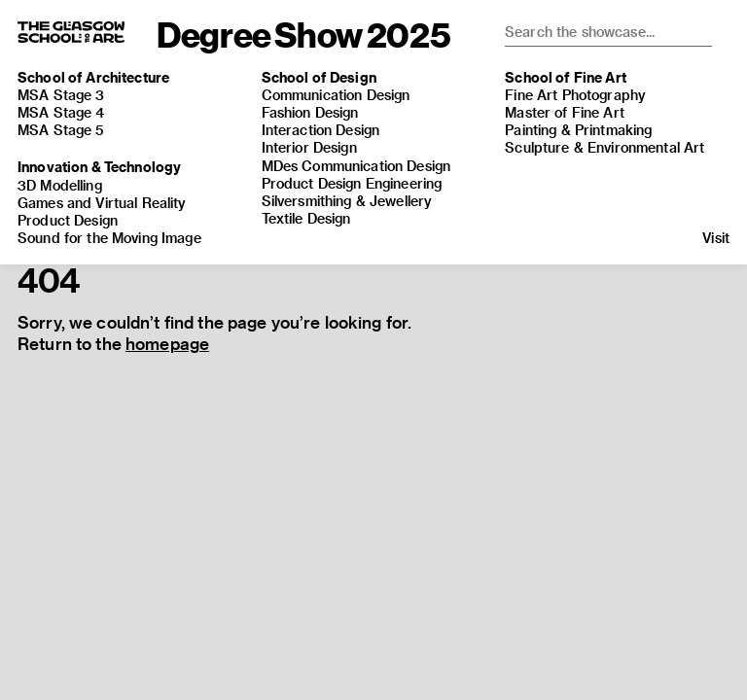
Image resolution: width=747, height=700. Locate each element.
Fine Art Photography (575, 95)
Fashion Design (310, 112)
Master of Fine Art (565, 112)
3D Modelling (60, 185)
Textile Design (306, 218)
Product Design (68, 220)
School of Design (319, 77)
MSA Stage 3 (61, 95)
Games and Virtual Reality (102, 203)
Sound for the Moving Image (109, 238)
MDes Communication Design (356, 166)
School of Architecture (93, 77)
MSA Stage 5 (61, 130)
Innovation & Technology (99, 167)
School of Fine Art (566, 77)
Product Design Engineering (352, 183)
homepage (167, 343)
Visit (716, 238)
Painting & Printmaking (578, 130)
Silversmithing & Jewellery (347, 201)
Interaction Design (321, 130)
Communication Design (336, 95)
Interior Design (309, 147)
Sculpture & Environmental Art (605, 147)
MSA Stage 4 (61, 112)
